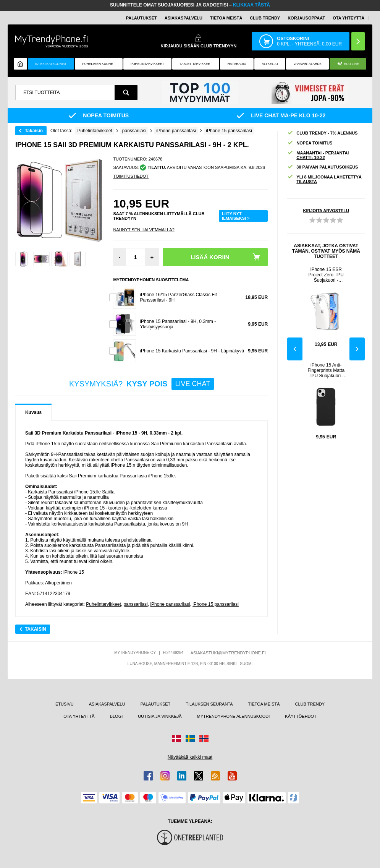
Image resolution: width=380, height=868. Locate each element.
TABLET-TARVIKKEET (196, 64)
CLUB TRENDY (310, 704)
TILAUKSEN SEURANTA (209, 704)
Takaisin (34, 131)
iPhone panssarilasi (170, 604)
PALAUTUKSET (141, 18)
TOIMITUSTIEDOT (131, 176)
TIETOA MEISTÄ (226, 18)
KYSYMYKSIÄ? (141, 384)
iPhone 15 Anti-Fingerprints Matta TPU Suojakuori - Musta (326, 370)
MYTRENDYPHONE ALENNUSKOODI (234, 716)
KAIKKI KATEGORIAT (51, 64)
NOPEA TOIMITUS (310, 143)
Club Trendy (265, 18)
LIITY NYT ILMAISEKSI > (236, 216)
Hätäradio (237, 64)
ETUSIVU (65, 704)
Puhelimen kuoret (99, 64)
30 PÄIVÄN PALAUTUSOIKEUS (323, 167)
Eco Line (348, 64)
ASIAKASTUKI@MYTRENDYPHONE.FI (228, 653)
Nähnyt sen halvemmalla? (144, 230)
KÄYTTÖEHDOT (301, 716)
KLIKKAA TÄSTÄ (251, 5)
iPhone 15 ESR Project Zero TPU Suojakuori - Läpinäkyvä (326, 275)
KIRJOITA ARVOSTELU (326, 211)
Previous (295, 349)
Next (357, 349)
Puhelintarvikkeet (103, 604)
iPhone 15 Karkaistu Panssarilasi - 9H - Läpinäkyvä (192, 351)
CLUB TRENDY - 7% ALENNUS (322, 133)
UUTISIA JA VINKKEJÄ (160, 716)
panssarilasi (135, 604)
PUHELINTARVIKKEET (147, 64)
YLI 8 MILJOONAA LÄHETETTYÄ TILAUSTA (324, 179)
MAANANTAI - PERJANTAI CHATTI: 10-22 (318, 155)
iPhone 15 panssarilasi (216, 604)
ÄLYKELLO (270, 64)
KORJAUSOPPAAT (306, 18)
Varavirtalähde (307, 64)
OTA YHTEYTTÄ (348, 18)
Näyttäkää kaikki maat (190, 757)
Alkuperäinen (58, 583)
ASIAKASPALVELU (184, 18)
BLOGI (116, 716)
